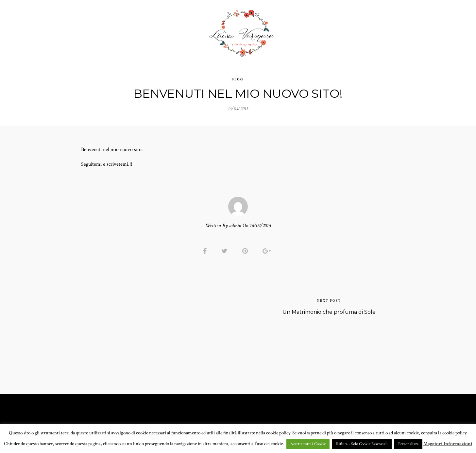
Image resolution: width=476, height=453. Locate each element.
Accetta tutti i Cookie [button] (308, 444)
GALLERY (189, 31)
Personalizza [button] (408, 444)
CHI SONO (300, 31)
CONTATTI (334, 31)
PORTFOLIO (150, 31)
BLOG (363, 31)
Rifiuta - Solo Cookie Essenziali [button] (362, 444)
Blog (238, 75)
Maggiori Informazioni (448, 444)
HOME (118, 31)
